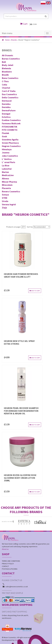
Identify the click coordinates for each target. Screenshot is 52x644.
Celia (5, 85)
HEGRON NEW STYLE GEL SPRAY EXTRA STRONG (19, 342)
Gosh (4, 136)
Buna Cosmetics (10, 78)
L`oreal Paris (8, 162)
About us (5, 549)
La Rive (6, 166)
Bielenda (6, 68)
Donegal (6, 114)
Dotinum (18, 640)
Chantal (6, 88)
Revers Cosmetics (11, 191)
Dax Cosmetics (9, 94)
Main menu (7, 33)
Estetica (6, 117)
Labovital (7, 169)
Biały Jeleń (8, 65)
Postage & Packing (10, 569)
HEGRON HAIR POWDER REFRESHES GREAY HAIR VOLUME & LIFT (21, 275)
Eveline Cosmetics (11, 120)
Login (33, 24)
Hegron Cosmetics (11, 146)
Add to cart (35, 291)
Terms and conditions (11, 561)
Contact (5, 566)
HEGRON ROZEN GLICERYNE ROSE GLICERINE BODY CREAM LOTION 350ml (20, 478)
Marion (5, 172)
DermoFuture (9, 110)
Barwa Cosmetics (11, 59)
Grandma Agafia (10, 140)
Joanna (6, 153)
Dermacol (7, 101)
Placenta (6, 188)
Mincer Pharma (9, 182)
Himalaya (7, 149)
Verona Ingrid (9, 204)
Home (6, 40)
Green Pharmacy (10, 143)
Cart (24, 24)
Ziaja (4, 208)
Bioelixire (7, 72)
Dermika (6, 104)
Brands (14, 40)
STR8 (5, 198)
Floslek (6, 133)
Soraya (5, 195)
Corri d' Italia (9, 91)
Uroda (5, 201)
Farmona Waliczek (11, 123)
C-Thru (5, 81)
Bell (4, 62)
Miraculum (7, 185)
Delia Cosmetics (10, 97)
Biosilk (5, 75)
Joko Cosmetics (10, 156)
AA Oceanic (8, 55)
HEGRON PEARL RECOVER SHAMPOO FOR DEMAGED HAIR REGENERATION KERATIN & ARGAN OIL (21, 411)
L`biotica (7, 159)
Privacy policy (8, 564)
